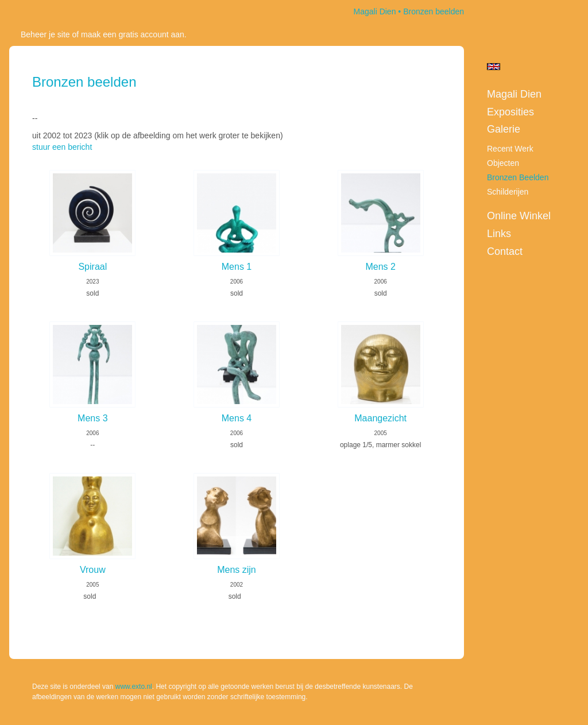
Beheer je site (45, 34)
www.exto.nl (134, 687)
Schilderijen (508, 192)
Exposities (510, 112)
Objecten (503, 163)
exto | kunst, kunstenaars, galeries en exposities (42, 11)
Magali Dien (375, 11)
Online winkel (519, 216)
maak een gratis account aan (133, 34)
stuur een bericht (62, 147)
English (494, 67)
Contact (505, 251)
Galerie (504, 129)
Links (499, 234)
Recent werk (510, 149)
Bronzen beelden (518, 177)
